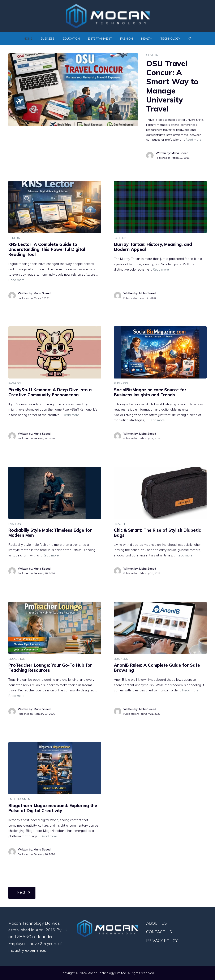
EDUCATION (71, 39)
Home (28, 39)
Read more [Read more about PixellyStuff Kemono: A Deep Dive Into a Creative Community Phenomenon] (71, 415)
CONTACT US (159, 932)
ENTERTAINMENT (100, 39)
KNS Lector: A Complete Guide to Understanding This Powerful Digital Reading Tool (47, 249)
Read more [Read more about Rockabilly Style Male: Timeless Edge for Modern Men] (51, 555)
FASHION (126, 39)
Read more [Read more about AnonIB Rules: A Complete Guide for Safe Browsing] (190, 690)
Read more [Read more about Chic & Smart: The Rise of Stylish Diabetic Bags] (184, 555)
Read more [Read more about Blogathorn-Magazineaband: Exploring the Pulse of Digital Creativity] (49, 836)
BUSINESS (48, 39)
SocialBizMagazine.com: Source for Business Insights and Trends (150, 392)
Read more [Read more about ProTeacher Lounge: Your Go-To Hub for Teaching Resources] (16, 696)
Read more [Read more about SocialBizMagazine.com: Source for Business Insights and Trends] (157, 420)
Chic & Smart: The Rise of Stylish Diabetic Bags (157, 533)
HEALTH (147, 39)
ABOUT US (156, 923)
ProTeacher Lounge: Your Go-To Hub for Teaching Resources (50, 668)
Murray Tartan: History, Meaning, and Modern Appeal (153, 247)
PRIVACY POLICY (162, 941)
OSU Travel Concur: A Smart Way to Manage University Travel (172, 86)
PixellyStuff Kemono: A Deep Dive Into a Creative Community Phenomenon (50, 392)
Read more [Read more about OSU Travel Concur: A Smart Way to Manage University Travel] (193, 140)
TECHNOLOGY (170, 39)
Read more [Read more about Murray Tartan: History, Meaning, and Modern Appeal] (161, 269)
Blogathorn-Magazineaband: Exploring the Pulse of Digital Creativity (53, 808)
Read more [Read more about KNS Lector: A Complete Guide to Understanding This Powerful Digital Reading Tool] (16, 280)
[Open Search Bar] (190, 39)
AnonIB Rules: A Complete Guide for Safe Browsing (157, 668)
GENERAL (153, 55)
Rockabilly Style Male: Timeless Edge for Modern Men (50, 533)
